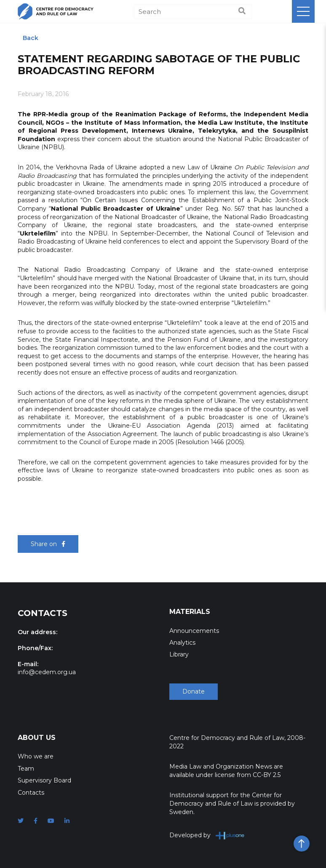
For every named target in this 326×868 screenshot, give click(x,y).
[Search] (193, 12)
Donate (194, 691)
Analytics (182, 643)
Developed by (207, 835)
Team (26, 769)
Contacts (31, 793)
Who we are (36, 756)
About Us (37, 738)
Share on (48, 544)
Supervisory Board (44, 780)
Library (179, 654)
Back (31, 38)
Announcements (194, 631)
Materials (190, 612)
